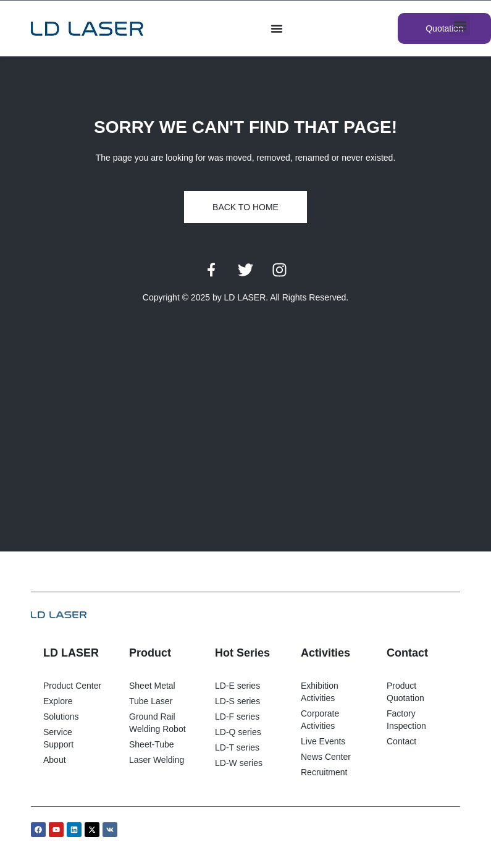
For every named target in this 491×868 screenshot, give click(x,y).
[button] (460, 26)
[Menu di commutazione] (277, 28)
